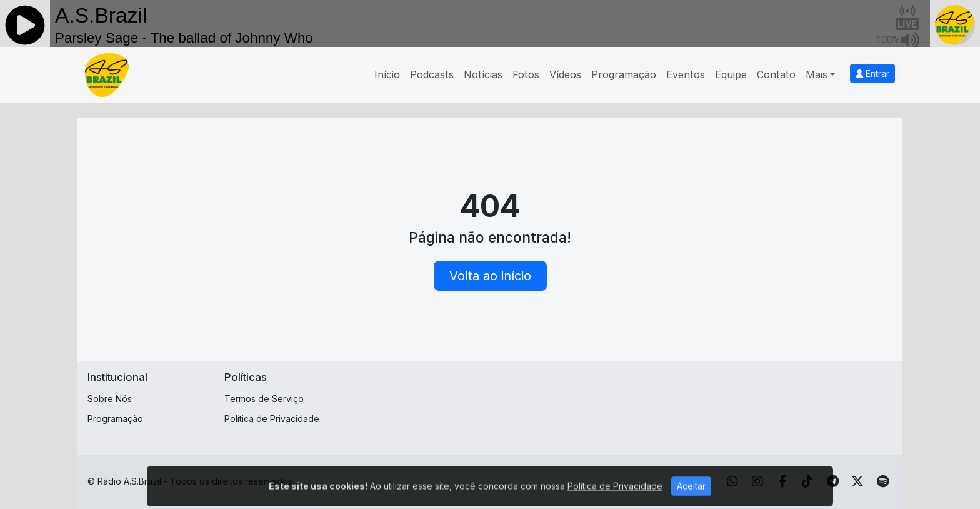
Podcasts (432, 74)
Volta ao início (490, 276)
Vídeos (565, 74)
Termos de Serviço (264, 399)
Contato (776, 74)
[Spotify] (883, 481)
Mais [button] (817, 74)
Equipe (731, 74)
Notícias (483, 74)
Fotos (526, 74)
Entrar (872, 73)
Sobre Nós (110, 399)
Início (387, 74)
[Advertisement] (588, 399)
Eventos (686, 74)
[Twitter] (857, 481)
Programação (624, 74)
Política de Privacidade (272, 419)
